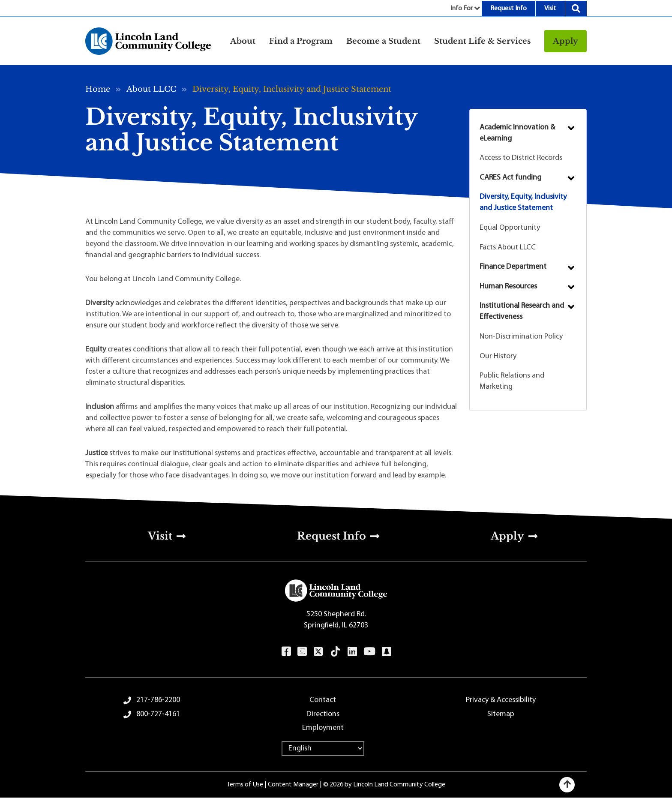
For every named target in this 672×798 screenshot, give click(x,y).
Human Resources (508, 286)
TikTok (336, 651)
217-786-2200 (158, 700)
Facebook (286, 651)
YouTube (369, 651)
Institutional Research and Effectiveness (522, 311)
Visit (550, 9)
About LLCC (151, 89)
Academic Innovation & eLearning (517, 133)
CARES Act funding (510, 178)
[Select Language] (323, 748)
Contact (323, 700)
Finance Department (513, 267)
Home (98, 89)
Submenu (571, 128)
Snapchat (386, 651)
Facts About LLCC (508, 247)
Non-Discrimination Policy (521, 337)
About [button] (243, 41)
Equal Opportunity (510, 228)
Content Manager (293, 785)
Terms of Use (245, 785)
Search (576, 9)
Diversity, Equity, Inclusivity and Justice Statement (523, 202)
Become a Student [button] (383, 41)
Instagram (302, 651)
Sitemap (501, 714)
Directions (323, 714)
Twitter (318, 651)
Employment (323, 728)
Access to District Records (521, 158)
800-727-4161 (158, 714)
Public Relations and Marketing (512, 381)
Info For (462, 9)
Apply (565, 41)
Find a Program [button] (301, 41)
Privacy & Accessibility (501, 700)
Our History (498, 356)
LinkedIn (352, 651)
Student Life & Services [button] (482, 41)
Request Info (508, 9)
